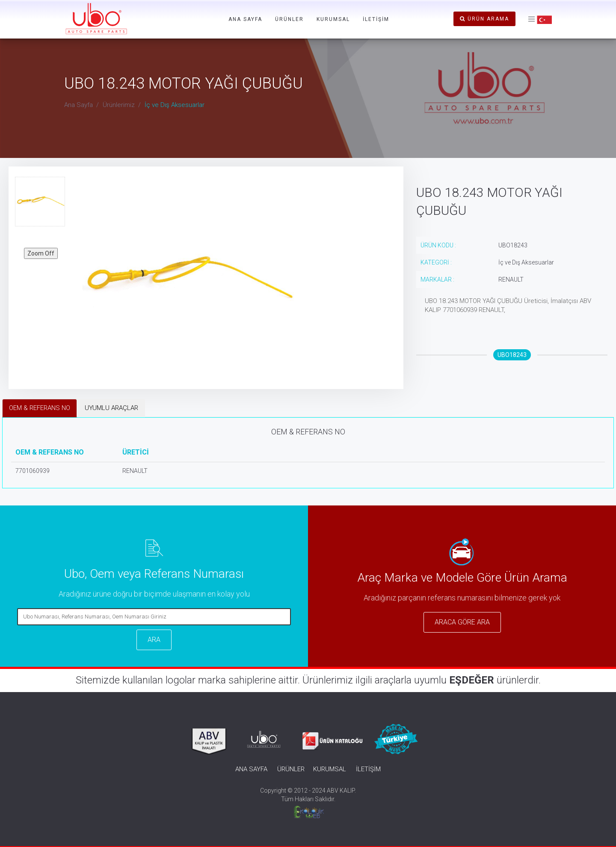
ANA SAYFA (245, 19)
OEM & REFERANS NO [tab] (40, 408)
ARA (154, 640)
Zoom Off (41, 253)
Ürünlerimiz (119, 105)
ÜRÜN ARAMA (484, 19)
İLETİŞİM (376, 19)
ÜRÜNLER (289, 19)
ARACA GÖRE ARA (462, 622)
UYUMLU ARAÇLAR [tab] (111, 408)
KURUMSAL (333, 19)
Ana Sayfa (78, 105)
